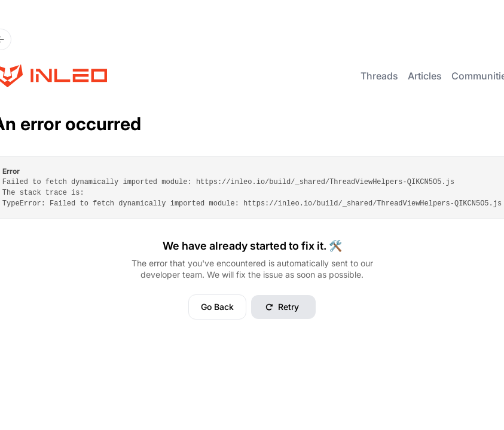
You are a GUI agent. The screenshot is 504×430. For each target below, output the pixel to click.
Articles (425, 76)
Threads (379, 76)
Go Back (217, 307)
